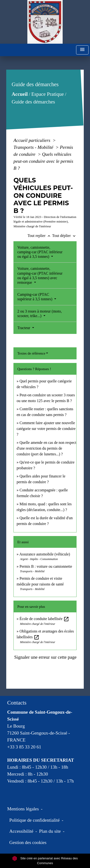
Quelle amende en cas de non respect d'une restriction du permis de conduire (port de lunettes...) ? (46, 448)
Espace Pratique (48, 94)
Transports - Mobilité (34, 147)
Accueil (20, 94)
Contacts (17, 703)
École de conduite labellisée (44, 619)
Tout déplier (64, 236)
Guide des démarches (33, 102)
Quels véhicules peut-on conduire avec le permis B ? (43, 161)
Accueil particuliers (32, 140)
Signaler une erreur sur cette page (45, 657)
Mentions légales (23, 809)
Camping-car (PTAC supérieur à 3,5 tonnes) (35, 297)
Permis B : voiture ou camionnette (46, 566)
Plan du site (50, 831)
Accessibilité (21, 831)
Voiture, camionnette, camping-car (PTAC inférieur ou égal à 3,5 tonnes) (40, 252)
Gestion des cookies (28, 842)
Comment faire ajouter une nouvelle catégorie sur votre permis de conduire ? (46, 429)
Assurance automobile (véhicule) (45, 554)
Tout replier (40, 236)
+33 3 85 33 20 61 (24, 747)
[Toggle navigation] (82, 50)
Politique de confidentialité (35, 820)
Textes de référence (31, 353)
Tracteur (24, 328)
